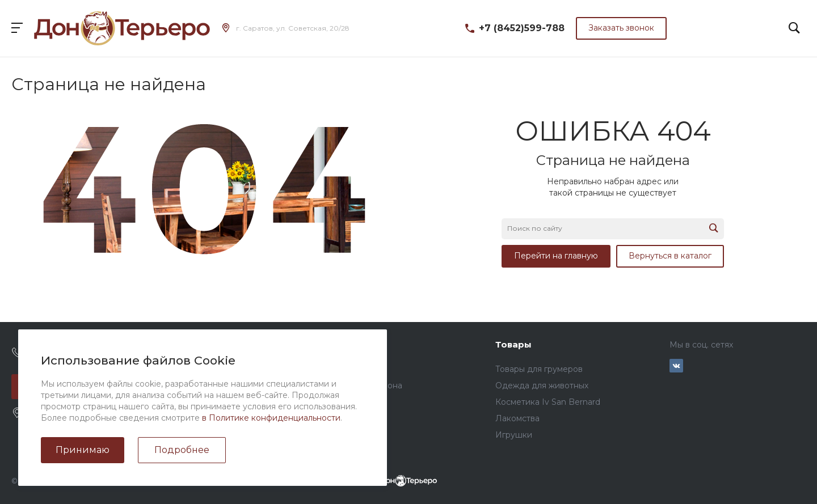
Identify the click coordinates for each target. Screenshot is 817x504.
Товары (513, 344)
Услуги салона (373, 386)
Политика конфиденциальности (258, 435)
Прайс (357, 369)
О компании (222, 344)
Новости (210, 369)
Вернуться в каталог (670, 256)
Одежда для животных (542, 386)
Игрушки (514, 435)
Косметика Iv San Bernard (548, 402)
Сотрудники (218, 402)
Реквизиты (215, 418)
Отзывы (208, 386)
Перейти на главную (556, 256)
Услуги (361, 344)
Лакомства (517, 418)
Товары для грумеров (539, 369)
